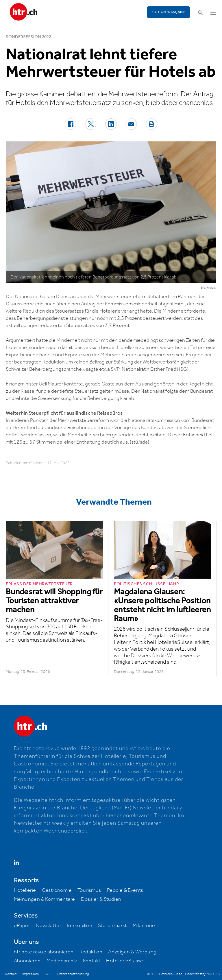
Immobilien (80, 926)
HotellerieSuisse (125, 961)
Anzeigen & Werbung (132, 952)
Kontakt (92, 961)
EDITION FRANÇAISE (169, 12)
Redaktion (91, 952)
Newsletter (49, 926)
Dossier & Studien (101, 899)
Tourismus (89, 890)
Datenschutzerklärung (73, 974)
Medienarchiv (62, 961)
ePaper (22, 926)
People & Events (125, 890)
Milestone (144, 926)
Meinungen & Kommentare (45, 899)
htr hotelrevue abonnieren (44, 952)
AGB (48, 974)
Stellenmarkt (112, 926)
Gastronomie (57, 890)
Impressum (30, 974)
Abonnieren (27, 961)
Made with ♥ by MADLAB (202, 974)
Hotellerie (25, 890)
